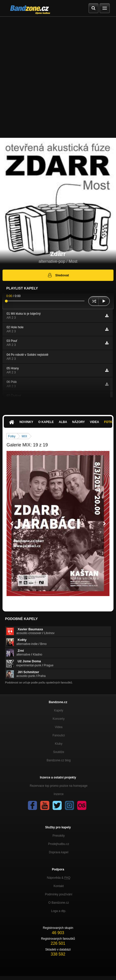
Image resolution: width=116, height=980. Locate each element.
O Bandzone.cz (59, 903)
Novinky (26, 422)
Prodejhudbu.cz (59, 844)
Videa (94, 422)
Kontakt (59, 886)
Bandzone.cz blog (59, 760)
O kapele (46, 422)
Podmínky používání (59, 894)
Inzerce (59, 794)
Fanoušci (59, 735)
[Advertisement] (58, 77)
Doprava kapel (59, 852)
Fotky (12, 436)
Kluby (59, 744)
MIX (24, 436)
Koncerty (59, 719)
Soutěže (59, 752)
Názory (79, 422)
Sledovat (58, 275)
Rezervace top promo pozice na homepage (59, 786)
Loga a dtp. (59, 911)
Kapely (59, 710)
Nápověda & (59, 878)
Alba (63, 422)
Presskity (59, 836)
